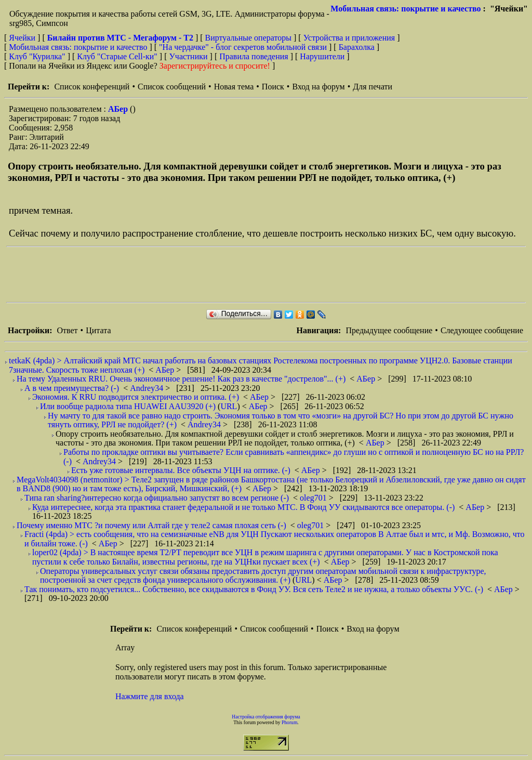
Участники (189, 56)
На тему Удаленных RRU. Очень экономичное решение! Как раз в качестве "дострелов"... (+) (181, 379)
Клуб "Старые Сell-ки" (117, 56)
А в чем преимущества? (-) (72, 388)
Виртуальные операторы (248, 38)
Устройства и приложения (349, 38)
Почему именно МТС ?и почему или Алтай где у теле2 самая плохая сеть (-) (151, 525)
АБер (119, 109)
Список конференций (92, 87)
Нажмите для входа (150, 696)
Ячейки (23, 38)
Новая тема (234, 87)
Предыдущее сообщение (389, 330)
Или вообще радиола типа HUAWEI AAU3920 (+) (128, 406)
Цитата (98, 330)
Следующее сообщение (482, 330)
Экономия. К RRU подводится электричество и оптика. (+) (136, 397)
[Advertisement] (195, 274)
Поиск (273, 87)
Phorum (289, 722)
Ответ (67, 330)
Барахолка (357, 47)
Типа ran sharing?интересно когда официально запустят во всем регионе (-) (157, 498)
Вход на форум (318, 87)
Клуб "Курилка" (37, 56)
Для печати (373, 87)
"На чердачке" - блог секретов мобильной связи (243, 47)
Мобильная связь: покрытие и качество (405, 9)
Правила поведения (254, 56)
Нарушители (322, 56)
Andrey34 (148, 388)
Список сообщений (172, 87)
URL (229, 406)
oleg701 (314, 498)
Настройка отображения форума (266, 717)
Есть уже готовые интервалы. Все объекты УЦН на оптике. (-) (181, 470)
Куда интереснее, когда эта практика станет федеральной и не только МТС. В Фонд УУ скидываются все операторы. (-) (243, 507)
